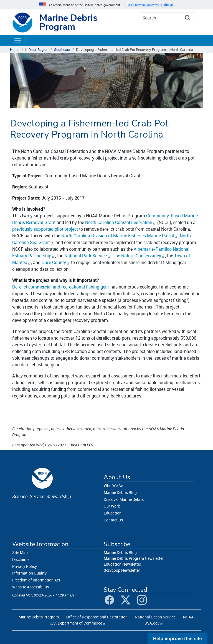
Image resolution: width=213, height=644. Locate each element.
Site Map (20, 552)
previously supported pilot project (45, 229)
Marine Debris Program (68, 22)
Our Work (112, 506)
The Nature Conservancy (137, 256)
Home (15, 49)
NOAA (188, 617)
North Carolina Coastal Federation (119, 222)
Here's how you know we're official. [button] (149, 5)
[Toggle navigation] (18, 41)
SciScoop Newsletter (122, 570)
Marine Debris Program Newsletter (134, 558)
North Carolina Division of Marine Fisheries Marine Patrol (118, 236)
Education (113, 513)
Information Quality (29, 573)
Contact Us (113, 520)
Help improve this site (177, 639)
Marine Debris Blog (120, 492)
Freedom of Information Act (36, 580)
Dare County (54, 262)
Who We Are (114, 485)
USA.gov (152, 623)
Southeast (62, 49)
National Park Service (86, 256)
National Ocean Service (155, 617)
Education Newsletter (122, 564)
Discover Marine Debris (124, 499)
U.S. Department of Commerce (76, 623)
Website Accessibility (31, 587)
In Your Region (37, 49)
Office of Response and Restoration (97, 617)
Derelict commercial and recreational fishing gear (61, 287)
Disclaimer (21, 559)
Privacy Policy (25, 566)
